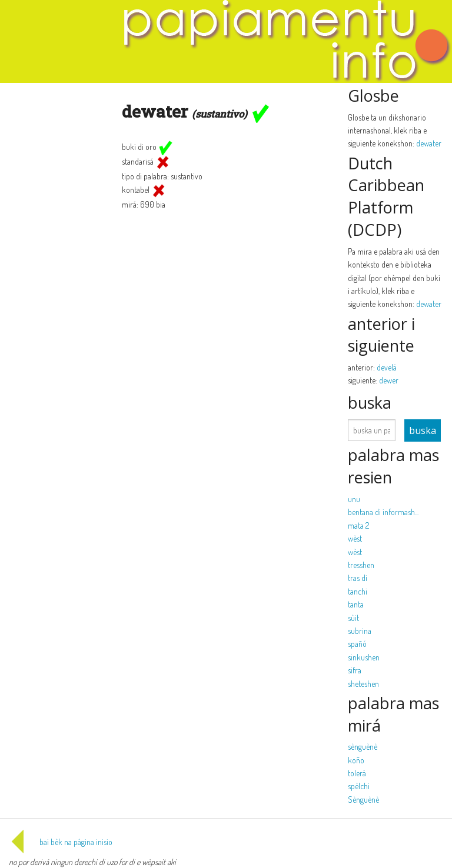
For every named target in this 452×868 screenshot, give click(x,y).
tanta (356, 604)
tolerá (357, 773)
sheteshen (363, 684)
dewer (389, 380)
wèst (355, 538)
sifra (355, 670)
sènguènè (363, 747)
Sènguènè (363, 799)
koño (356, 760)
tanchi (358, 591)
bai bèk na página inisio (61, 842)
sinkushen (364, 657)
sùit (353, 618)
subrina (360, 631)
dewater (429, 143)
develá (387, 367)
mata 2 (358, 525)
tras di (358, 578)
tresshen (361, 565)
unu (354, 499)
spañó (357, 644)
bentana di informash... (383, 512)
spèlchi (359, 786)
